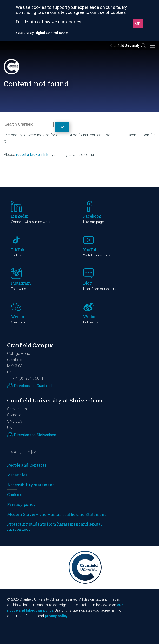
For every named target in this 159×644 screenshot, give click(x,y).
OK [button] (138, 23)
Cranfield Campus (30, 345)
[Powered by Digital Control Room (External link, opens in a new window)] (42, 33)
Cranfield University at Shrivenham (55, 400)
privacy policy (56, 616)
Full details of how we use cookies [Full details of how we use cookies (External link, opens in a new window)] (49, 22)
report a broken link (32, 155)
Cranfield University (125, 46)
